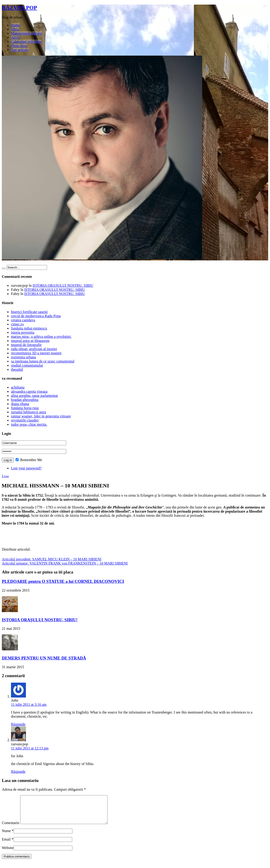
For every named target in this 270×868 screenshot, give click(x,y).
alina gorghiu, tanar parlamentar (34, 396)
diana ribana (20, 404)
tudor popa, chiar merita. (29, 424)
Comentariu (11, 828)
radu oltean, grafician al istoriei (34, 349)
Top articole (20, 50)
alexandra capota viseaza (29, 391)
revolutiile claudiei (25, 420)
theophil (17, 369)
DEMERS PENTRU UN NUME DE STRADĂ (44, 658)
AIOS (15, 37)
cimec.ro (17, 324)
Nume (6, 836)
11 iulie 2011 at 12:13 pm (30, 748)
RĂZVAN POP (19, 8)
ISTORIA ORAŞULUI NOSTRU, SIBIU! (40, 620)
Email (6, 845)
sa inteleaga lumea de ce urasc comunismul (43, 361)
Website (8, 853)
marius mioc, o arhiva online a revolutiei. (41, 337)
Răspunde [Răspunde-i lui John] (18, 724)
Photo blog (19, 46)
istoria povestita (23, 332)
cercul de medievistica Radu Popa (36, 316)
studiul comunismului (27, 365)
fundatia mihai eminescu (29, 328)
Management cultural (27, 33)
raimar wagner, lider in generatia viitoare (41, 416)
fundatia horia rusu (25, 408)
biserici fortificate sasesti (29, 312)
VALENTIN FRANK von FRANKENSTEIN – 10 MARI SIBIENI (65, 563)
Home (15, 25)
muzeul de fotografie (26, 345)
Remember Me (29, 460)
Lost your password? (26, 468)
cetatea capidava (23, 320)
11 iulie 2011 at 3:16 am (29, 704)
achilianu (18, 387)
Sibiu (15, 29)
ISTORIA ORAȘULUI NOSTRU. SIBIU (63, 285)
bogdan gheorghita (25, 400)
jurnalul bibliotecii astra (29, 412)
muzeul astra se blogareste (30, 341)
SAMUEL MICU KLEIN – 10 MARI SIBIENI (52, 559)
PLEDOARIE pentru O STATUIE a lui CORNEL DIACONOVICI (63, 581)
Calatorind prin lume (26, 42)
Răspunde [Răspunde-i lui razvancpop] (18, 772)
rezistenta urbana (23, 357)
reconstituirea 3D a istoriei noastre (36, 353)
